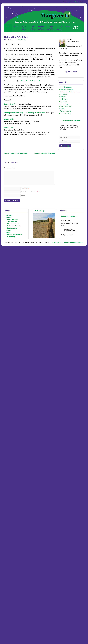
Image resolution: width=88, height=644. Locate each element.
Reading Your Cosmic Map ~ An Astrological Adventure (24, 113)
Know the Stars (12, 220)
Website (23, 196)
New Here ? (67, 2)
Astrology (64, 102)
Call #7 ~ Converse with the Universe (16, 153)
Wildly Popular (66, 111)
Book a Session (12, 228)
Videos (63, 109)
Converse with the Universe (70, 92)
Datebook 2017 (10, 104)
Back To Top (40, 211)
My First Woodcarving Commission (45, 153)
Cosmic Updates (21, 40)
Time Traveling (66, 106)
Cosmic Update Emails (71, 121)
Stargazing (64, 94)
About (16, 26)
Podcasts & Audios (67, 90)
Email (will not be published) (30, 192)
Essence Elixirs (9, 119)
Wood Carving (66, 114)
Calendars (64, 99)
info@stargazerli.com (69, 216)
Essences (63, 97)
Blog (9, 232)
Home (8, 28)
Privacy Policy (57, 242)
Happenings (11, 237)
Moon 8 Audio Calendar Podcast (33, 81)
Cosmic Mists (9, 128)
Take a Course (12, 222)
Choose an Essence (14, 224)
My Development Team (73, 242)
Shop (68, 28)
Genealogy (64, 104)
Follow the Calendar (14, 226)
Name (25, 188)
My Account (79, 2)
